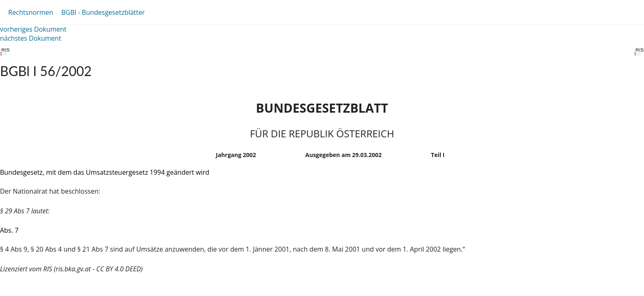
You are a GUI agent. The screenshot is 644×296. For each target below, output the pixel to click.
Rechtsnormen (31, 12)
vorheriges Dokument (33, 29)
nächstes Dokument (31, 38)
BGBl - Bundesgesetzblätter (103, 12)
